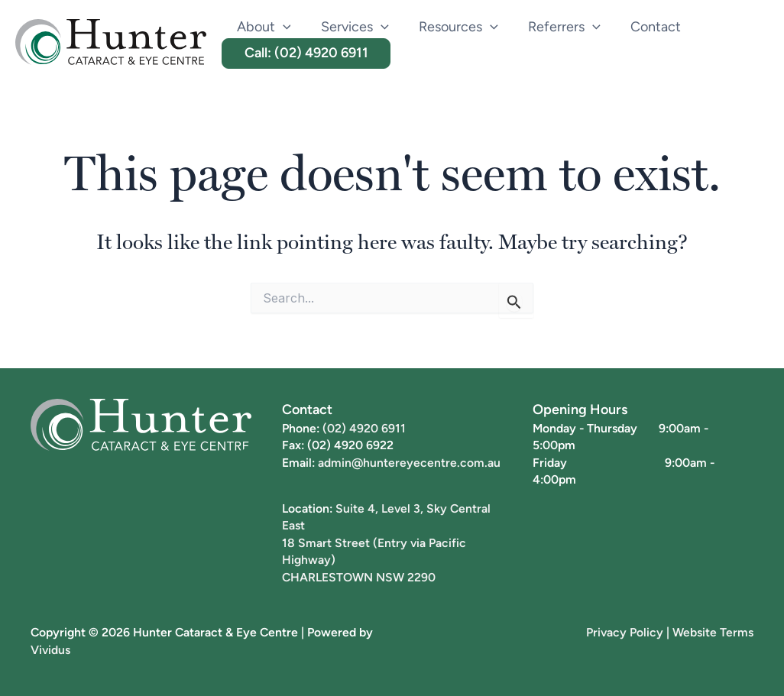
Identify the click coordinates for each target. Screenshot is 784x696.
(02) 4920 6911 (364, 428)
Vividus (51, 649)
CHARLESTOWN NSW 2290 (359, 577)
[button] (282, 27)
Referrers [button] (555, 27)
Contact (644, 26)
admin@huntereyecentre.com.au (410, 462)
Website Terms (713, 632)
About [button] (262, 27)
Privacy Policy (624, 632)
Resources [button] (452, 27)
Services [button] (351, 27)
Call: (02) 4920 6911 (305, 52)
